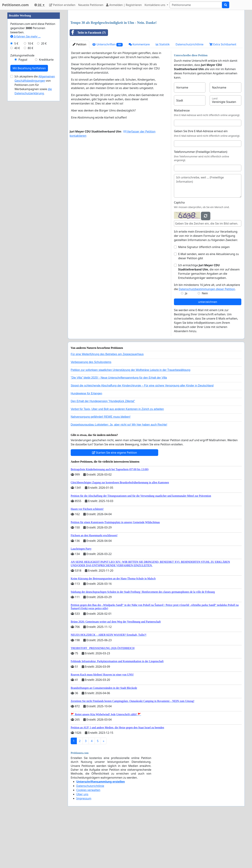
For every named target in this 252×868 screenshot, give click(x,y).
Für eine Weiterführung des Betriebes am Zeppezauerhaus (107, 403)
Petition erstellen (62, 5)
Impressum (84, 847)
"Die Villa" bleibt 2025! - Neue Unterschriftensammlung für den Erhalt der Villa (119, 427)
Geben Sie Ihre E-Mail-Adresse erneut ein (201, 180)
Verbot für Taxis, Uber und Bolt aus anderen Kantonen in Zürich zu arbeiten (117, 458)
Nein (205, 342)
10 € (30, 149)
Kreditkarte (46, 165)
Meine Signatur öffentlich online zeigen (204, 296)
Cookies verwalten (88, 839)
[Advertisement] (156, 40)
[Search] (196, 5)
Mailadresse (182, 160)
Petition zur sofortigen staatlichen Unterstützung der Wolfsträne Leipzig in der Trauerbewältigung (131, 419)
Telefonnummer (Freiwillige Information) (201, 201)
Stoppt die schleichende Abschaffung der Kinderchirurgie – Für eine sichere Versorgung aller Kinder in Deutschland (142, 435)
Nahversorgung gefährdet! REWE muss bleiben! (101, 466)
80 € (30, 153)
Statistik (163, 93)
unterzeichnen (208, 351)
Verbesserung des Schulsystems (91, 411)
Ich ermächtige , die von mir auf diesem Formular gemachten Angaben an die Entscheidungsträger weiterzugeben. (209, 321)
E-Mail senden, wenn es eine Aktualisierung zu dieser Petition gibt (209, 305)
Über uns (82, 843)
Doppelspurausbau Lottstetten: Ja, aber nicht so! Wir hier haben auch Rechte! (119, 474)
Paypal (23, 165)
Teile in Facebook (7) (88, 82)
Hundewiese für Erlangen (86, 443)
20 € (44, 149)
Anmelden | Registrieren (124, 5)
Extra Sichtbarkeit (223, 93)
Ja (186, 342)
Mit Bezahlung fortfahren (29, 173)
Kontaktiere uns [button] (155, 5)
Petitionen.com (15, 5)
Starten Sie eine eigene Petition (115, 502)
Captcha (179, 252)
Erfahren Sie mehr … (25, 142)
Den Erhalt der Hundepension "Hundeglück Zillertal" (103, 450)
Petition (79, 93)
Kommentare (139, 93)
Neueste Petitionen (91, 5)
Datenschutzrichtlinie (189, 93)
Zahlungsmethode (22, 161)
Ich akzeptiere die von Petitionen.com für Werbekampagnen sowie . (35, 190)
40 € (17, 153)
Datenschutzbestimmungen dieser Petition (207, 338)
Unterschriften (107, 94)
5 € (16, 149)
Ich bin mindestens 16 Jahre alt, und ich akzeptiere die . (207, 336)
